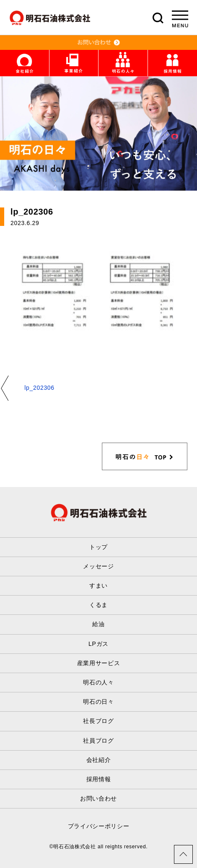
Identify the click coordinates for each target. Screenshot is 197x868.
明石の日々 (98, 702)
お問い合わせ (98, 798)
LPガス (98, 644)
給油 (98, 624)
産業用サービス (99, 663)
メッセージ (98, 566)
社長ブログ (98, 721)
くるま (98, 605)
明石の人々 (98, 682)
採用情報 (99, 779)
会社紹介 (99, 760)
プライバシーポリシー (99, 826)
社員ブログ (98, 741)
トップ (98, 547)
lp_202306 (39, 388)
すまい (98, 586)
